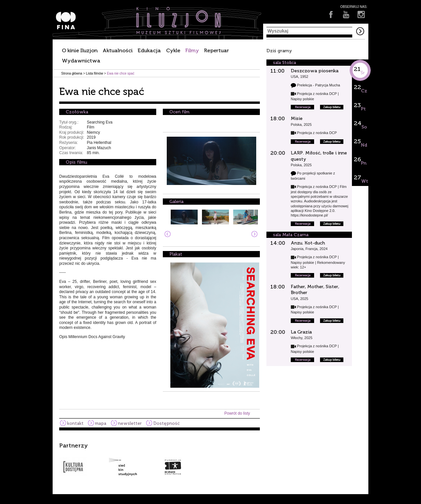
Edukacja (149, 50)
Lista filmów (94, 73)
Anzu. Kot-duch (308, 243)
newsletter (130, 423)
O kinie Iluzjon (80, 50)
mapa (101, 423)
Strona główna (72, 73)
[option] (210, 459)
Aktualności (118, 50)
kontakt (75, 423)
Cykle (173, 50)
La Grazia (301, 332)
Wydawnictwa (81, 61)
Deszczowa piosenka (315, 71)
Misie (297, 118)
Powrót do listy (237, 413)
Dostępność (166, 423)
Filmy (192, 50)
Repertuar (216, 50)
